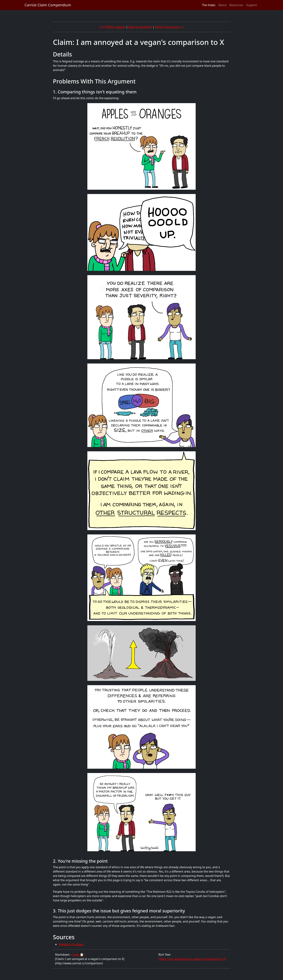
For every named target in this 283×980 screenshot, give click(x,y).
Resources (236, 5)
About (222, 5)
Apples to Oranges (71, 944)
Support (252, 5)
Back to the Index (140, 27)
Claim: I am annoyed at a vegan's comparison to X (192, 959)
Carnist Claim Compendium (48, 5)
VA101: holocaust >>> (169, 27)
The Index (209, 5)
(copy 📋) (78, 955)
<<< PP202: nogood (112, 27)
